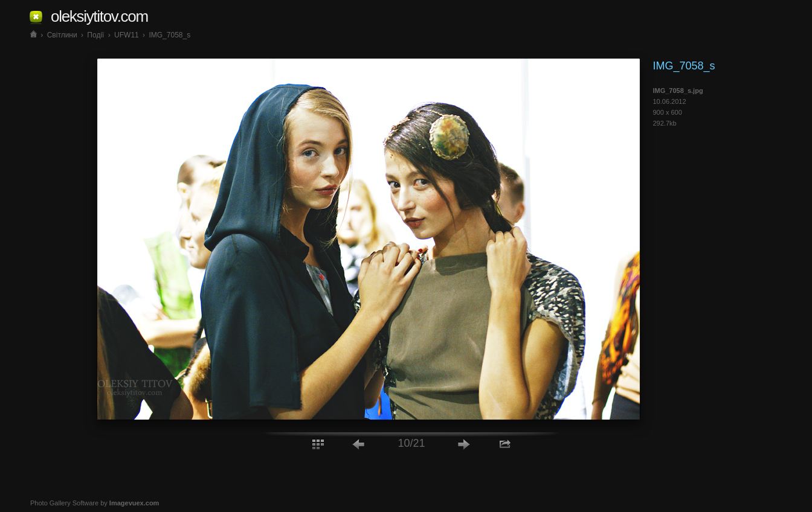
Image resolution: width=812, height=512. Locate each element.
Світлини (62, 35)
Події (95, 35)
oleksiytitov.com (99, 16)
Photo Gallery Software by (95, 503)
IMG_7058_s (169, 35)
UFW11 (127, 35)
